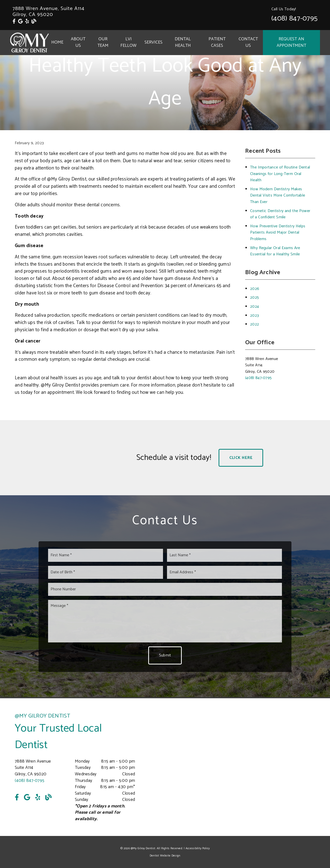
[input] (106, 555)
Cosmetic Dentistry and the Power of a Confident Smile (280, 214)
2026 (255, 289)
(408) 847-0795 (294, 19)
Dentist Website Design (165, 856)
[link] (14, 22)
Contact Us (248, 42)
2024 (255, 307)
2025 (255, 298)
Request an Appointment (291, 42)
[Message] (165, 621)
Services (153, 43)
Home (57, 43)
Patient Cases (217, 42)
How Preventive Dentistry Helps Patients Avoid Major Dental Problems (278, 233)
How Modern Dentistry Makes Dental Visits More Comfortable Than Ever (278, 196)
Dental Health (183, 42)
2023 (255, 316)
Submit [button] (165, 655)
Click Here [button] (241, 458)
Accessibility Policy (198, 848)
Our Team (103, 42)
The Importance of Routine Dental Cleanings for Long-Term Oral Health (280, 174)
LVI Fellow (128, 42)
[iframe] (255, 767)
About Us (78, 42)
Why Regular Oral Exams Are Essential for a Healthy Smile (275, 251)
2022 (255, 324)
